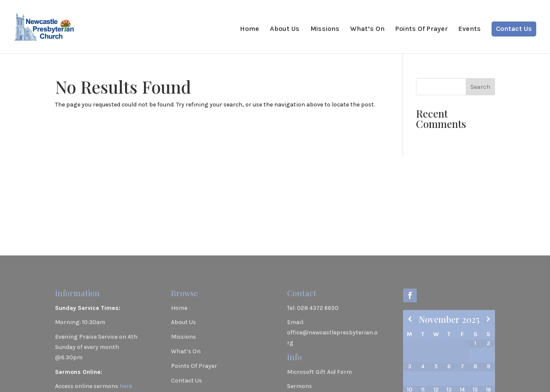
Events (470, 29)
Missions (325, 29)
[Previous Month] (410, 359)
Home (249, 29)
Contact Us (514, 29)
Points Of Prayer (422, 29)
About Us (285, 29)
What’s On (367, 29)
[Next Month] (488, 359)
